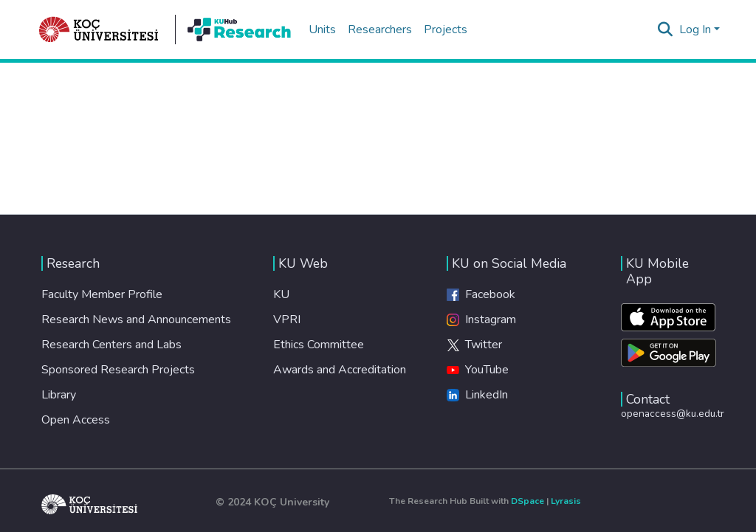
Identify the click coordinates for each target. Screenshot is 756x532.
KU (281, 294)
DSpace (528, 501)
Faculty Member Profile (102, 294)
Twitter (474, 345)
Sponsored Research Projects (118, 370)
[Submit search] (666, 30)
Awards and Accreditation (340, 370)
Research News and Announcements (136, 319)
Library (59, 395)
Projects (446, 30)
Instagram (481, 319)
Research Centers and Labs (111, 345)
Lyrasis (566, 501)
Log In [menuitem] (695, 30)
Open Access (76, 420)
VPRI (287, 319)
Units (322, 30)
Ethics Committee (319, 345)
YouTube (478, 370)
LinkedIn (477, 395)
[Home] (99, 30)
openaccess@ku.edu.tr (673, 414)
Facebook (481, 294)
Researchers (380, 30)
